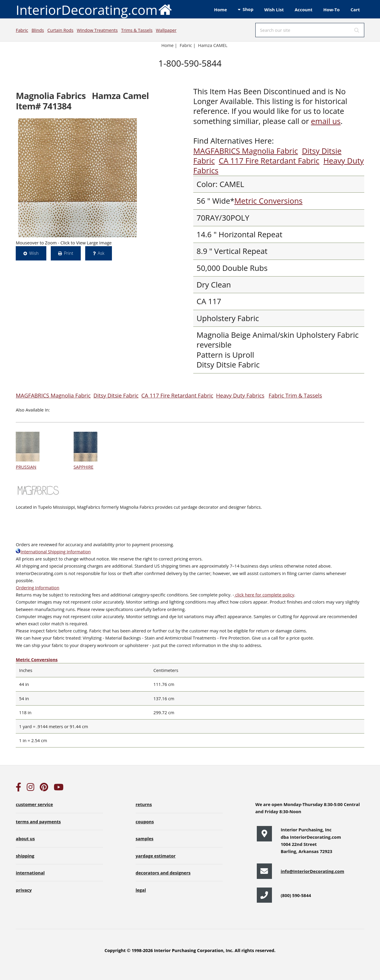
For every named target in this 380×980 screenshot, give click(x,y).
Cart (355, 10)
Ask (101, 253)
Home (220, 10)
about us (25, 838)
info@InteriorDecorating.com (312, 871)
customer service (34, 804)
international (30, 873)
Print (68, 253)
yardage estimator (156, 856)
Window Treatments (97, 30)
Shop (248, 9)
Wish (34, 253)
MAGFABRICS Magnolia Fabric (246, 151)
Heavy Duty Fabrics (240, 395)
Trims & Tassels (137, 30)
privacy (24, 890)
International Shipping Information (53, 552)
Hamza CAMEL (213, 45)
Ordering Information (37, 588)
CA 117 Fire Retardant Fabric (269, 161)
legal (141, 890)
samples (145, 838)
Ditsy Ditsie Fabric (116, 395)
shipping (25, 856)
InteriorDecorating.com (94, 9)
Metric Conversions (268, 201)
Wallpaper (166, 30)
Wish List (274, 10)
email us (326, 121)
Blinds (38, 30)
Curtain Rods (60, 30)
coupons (145, 822)
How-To (331, 10)
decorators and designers (163, 873)
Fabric (22, 30)
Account (303, 10)
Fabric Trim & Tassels (295, 395)
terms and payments (38, 822)
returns (144, 804)
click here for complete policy (264, 595)
